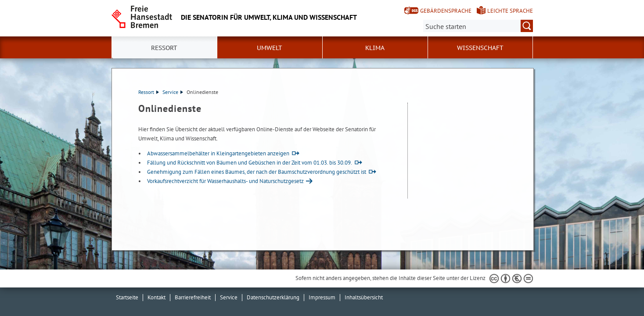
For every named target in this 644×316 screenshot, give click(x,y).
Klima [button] (375, 48)
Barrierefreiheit (193, 297)
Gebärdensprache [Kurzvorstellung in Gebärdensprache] (446, 11)
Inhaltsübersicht (364, 297)
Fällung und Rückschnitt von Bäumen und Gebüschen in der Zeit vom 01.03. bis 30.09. (250, 163)
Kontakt (157, 297)
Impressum (322, 297)
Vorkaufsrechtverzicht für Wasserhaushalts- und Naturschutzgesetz (225, 181)
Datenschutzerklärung (273, 297)
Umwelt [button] (270, 48)
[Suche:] (478, 26)
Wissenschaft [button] (480, 48)
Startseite (127, 297)
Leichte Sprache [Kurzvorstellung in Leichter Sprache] (510, 11)
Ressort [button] (164, 48)
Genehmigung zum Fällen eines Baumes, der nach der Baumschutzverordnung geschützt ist (257, 172)
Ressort (149, 92)
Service (173, 92)
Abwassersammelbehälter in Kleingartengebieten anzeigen (218, 153)
